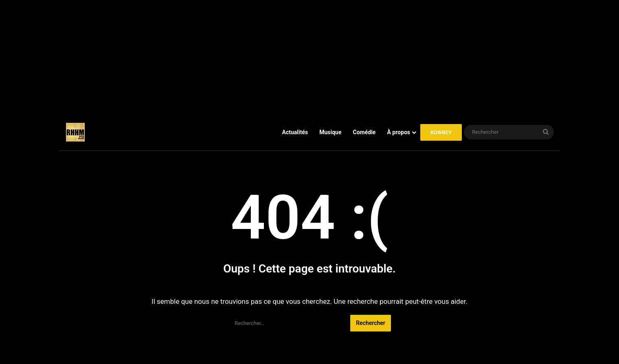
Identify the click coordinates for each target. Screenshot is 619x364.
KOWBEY (441, 132)
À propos (398, 132)
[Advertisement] (309, 57)
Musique (330, 132)
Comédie (364, 132)
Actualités (295, 132)
